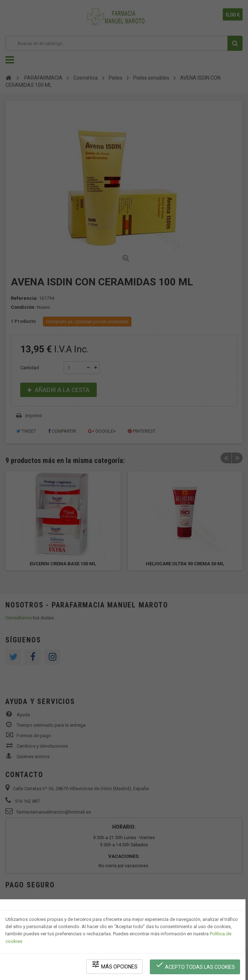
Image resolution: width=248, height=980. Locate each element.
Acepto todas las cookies (195, 966)
